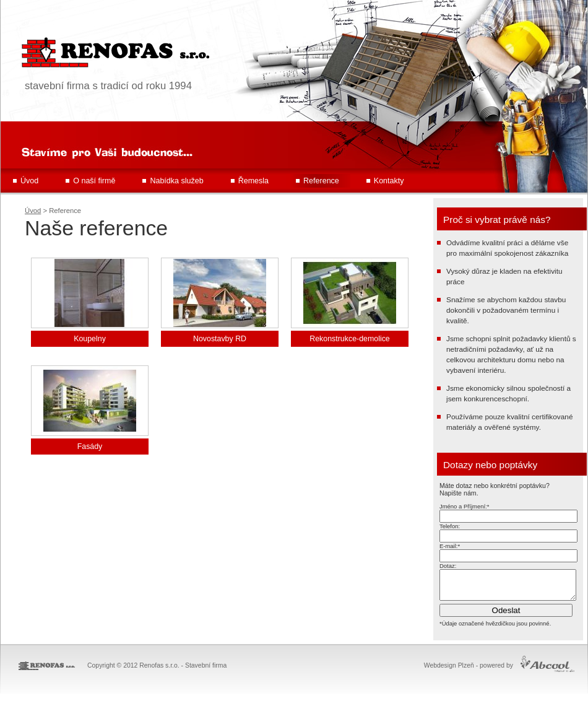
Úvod (29, 181)
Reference (321, 181)
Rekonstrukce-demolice (349, 339)
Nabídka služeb (176, 181)
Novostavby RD (220, 339)
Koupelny (90, 339)
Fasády (90, 447)
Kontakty (389, 181)
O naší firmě (94, 181)
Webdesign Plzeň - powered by (469, 671)
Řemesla (253, 181)
